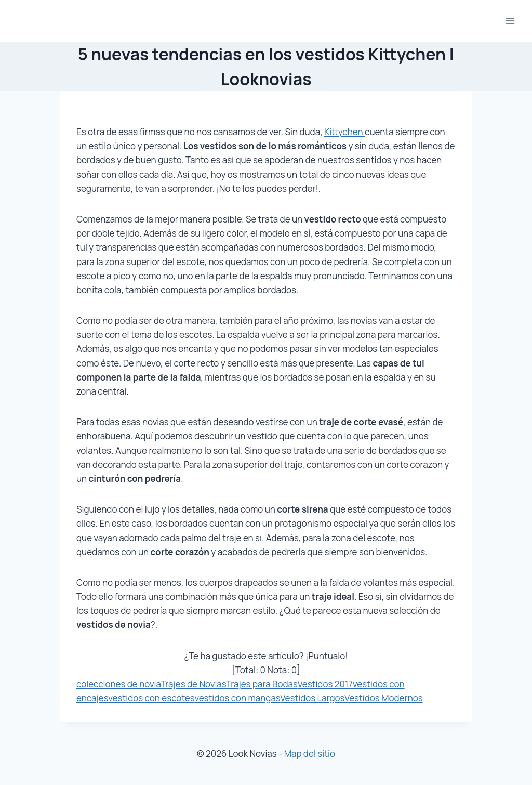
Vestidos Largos (312, 698)
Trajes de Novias (193, 684)
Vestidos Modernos (384, 698)
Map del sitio (310, 754)
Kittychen (344, 132)
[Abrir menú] (510, 21)
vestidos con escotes (151, 698)
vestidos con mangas (237, 698)
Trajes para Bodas (262, 684)
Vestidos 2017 (325, 684)
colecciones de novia (118, 684)
